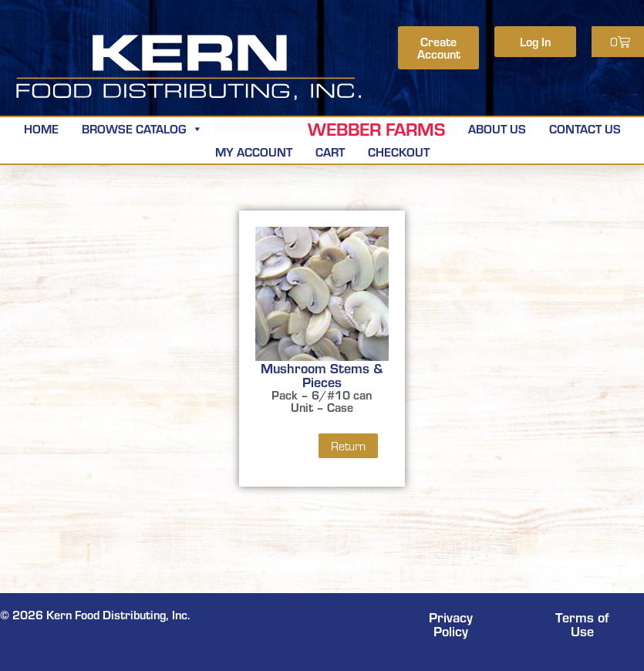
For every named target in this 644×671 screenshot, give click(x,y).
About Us (497, 128)
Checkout (399, 152)
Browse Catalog (142, 128)
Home (41, 128)
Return (348, 446)
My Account (254, 152)
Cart (330, 152)
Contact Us (585, 128)
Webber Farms (376, 129)
